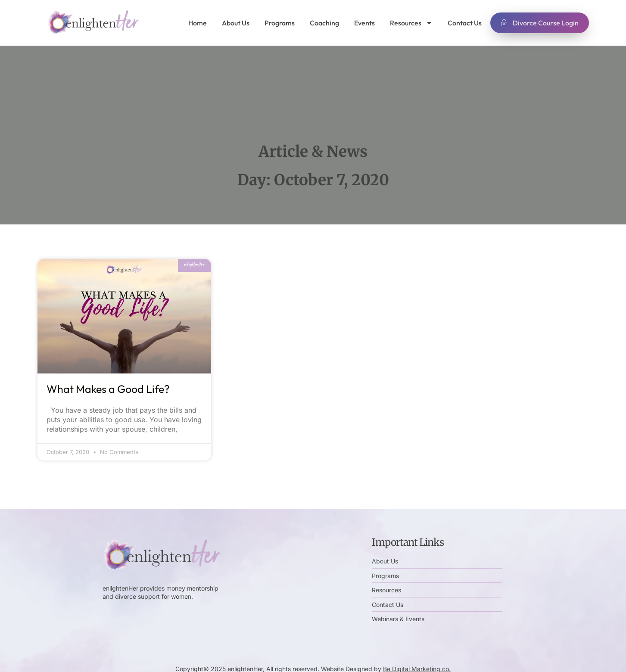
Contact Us (465, 23)
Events (364, 23)
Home (198, 23)
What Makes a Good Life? (108, 389)
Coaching (324, 23)
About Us (236, 23)
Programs (280, 23)
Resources (411, 23)
